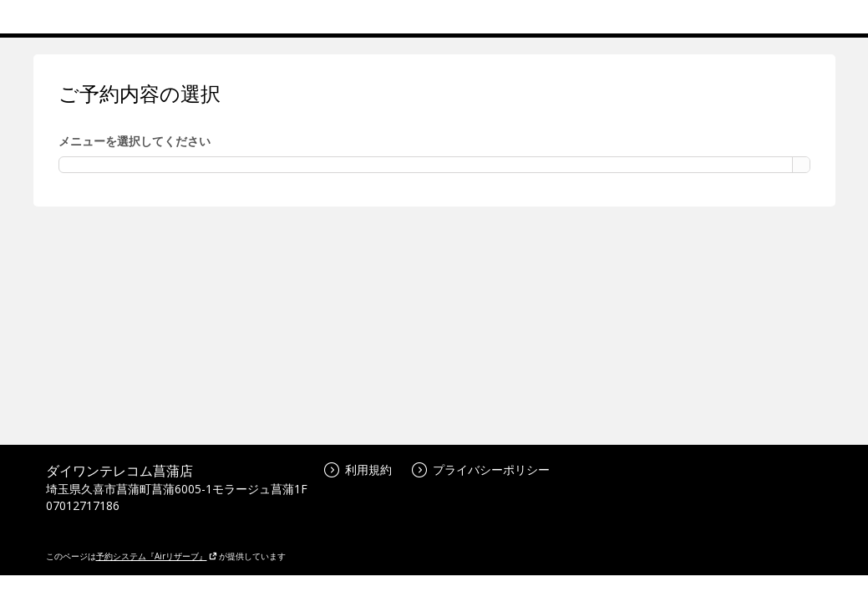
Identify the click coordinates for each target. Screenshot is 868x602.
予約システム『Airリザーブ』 (157, 556)
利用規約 (358, 469)
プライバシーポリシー (481, 469)
